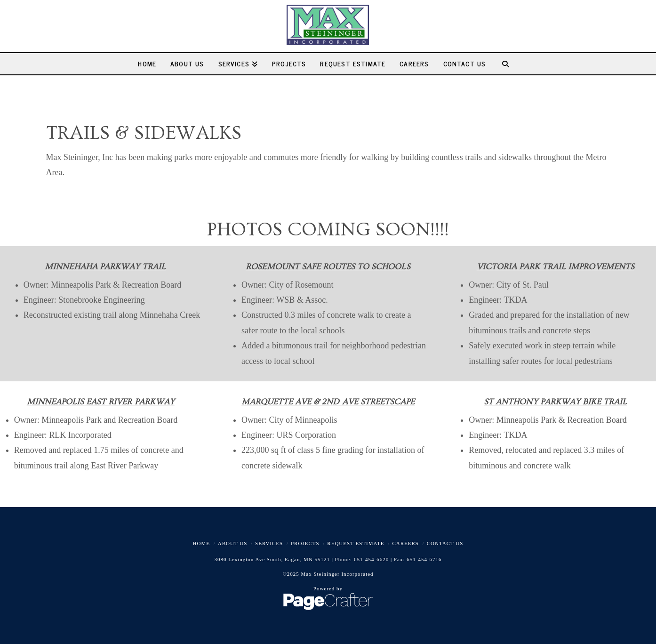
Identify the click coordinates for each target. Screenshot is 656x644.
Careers (405, 543)
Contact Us (445, 543)
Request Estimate (356, 543)
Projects (305, 543)
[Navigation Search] (509, 64)
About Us (233, 543)
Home (201, 543)
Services (269, 543)
